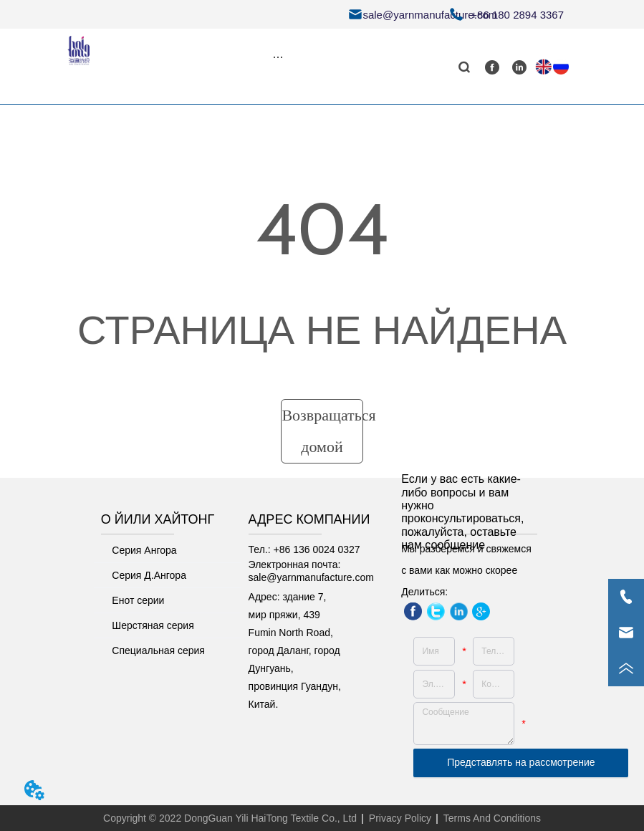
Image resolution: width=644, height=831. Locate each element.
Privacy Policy (400, 818)
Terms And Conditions (492, 818)
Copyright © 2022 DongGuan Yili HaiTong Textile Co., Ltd (230, 818)
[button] (278, 57)
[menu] (278, 57)
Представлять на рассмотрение (521, 762)
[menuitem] (278, 57)
